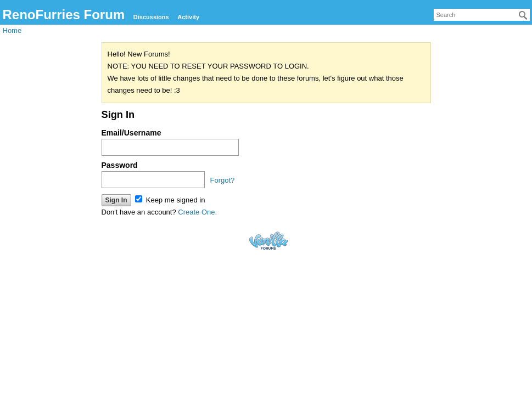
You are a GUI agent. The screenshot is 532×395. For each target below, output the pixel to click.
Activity (188, 17)
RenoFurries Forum (64, 15)
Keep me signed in (170, 200)
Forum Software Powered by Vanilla (268, 241)
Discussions (151, 17)
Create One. (197, 212)
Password (120, 165)
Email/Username (131, 133)
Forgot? (223, 180)
